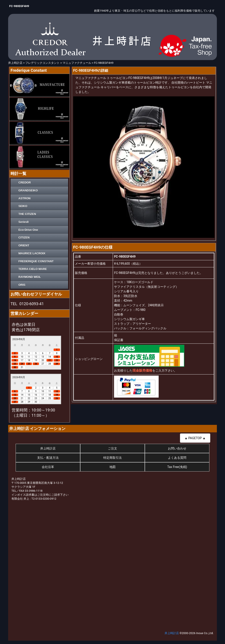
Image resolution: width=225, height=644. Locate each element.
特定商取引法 (112, 458)
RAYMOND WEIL (30, 277)
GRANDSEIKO (28, 190)
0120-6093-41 (32, 304)
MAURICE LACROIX (32, 253)
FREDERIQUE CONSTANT (36, 261)
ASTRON (24, 198)
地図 (112, 467)
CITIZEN (24, 238)
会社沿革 (48, 467)
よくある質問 (177, 458)
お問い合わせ (177, 448)
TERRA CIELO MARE (33, 269)
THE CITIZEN (27, 214)
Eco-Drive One (28, 230)
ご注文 (112, 448)
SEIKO (23, 206)
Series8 (24, 222)
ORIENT (24, 245)
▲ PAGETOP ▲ (195, 438)
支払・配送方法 (48, 458)
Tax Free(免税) (177, 467)
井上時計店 (48, 448)
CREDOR (25, 183)
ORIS (22, 285)
